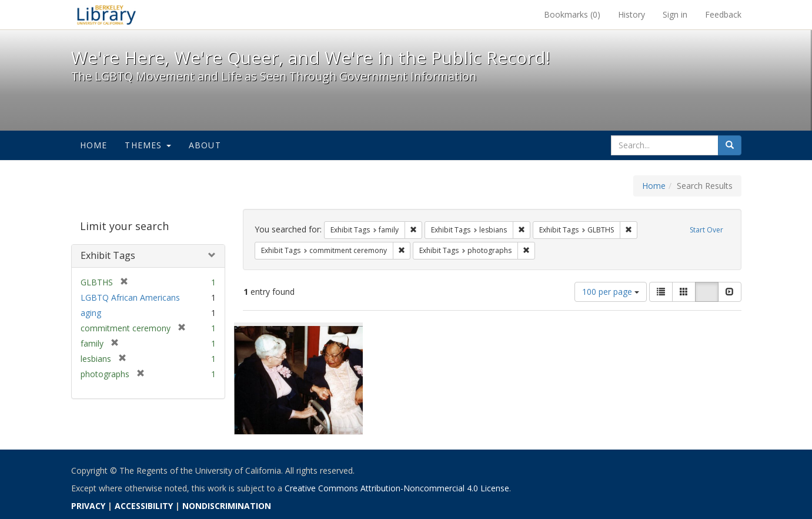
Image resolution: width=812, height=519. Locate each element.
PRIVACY (88, 506)
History (631, 14)
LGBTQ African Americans (130, 297)
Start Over (706, 230)
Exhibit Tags (108, 255)
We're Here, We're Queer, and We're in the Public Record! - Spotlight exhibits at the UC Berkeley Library (106, 15)
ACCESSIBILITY (144, 506)
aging (91, 313)
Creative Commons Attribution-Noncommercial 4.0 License (397, 488)
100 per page (611, 292)
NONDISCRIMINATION (227, 506)
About (205, 145)
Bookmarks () (572, 14)
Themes (148, 145)
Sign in (675, 14)
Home (94, 145)
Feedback (723, 14)
